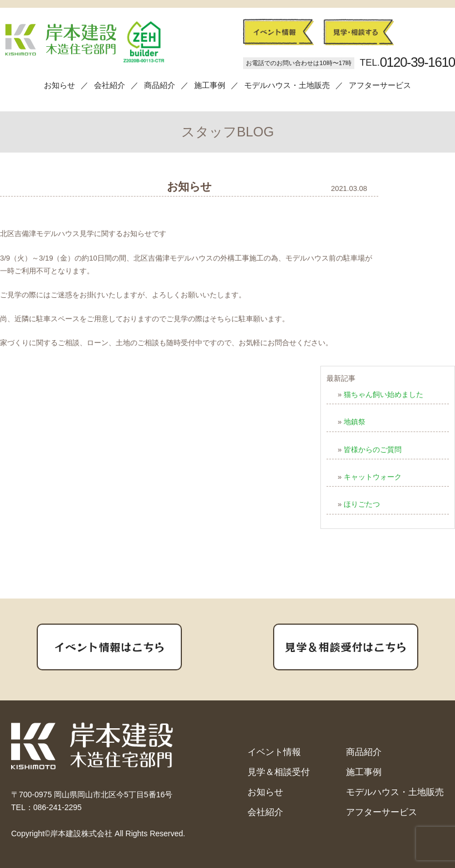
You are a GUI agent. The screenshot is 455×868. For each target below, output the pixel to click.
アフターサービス (380, 85)
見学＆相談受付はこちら (346, 647)
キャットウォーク (373, 477)
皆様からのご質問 (373, 450)
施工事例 (210, 85)
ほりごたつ (362, 504)
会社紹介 (110, 85)
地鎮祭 (355, 422)
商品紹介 (160, 85)
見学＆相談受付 (279, 772)
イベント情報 (274, 752)
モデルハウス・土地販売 (287, 85)
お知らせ (60, 85)
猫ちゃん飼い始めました (384, 394)
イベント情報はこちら (110, 647)
